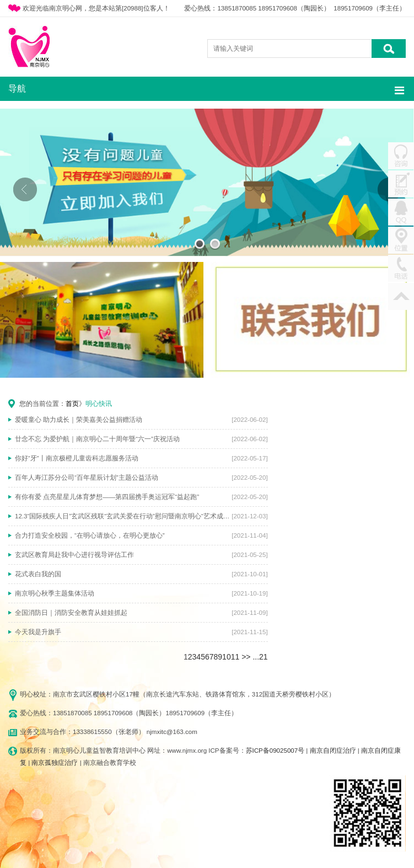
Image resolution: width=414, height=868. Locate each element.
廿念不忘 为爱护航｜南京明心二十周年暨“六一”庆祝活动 (97, 439)
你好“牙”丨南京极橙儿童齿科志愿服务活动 (77, 458)
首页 (72, 404)
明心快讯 (99, 404)
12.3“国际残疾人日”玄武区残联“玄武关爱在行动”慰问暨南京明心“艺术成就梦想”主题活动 (123, 516)
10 (227, 657)
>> (246, 657)
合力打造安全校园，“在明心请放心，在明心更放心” (90, 535)
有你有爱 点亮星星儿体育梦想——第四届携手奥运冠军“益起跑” (107, 497)
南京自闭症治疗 (333, 751)
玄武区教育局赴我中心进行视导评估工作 (74, 555)
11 (235, 657)
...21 (260, 657)
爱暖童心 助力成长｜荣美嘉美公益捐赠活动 (79, 420)
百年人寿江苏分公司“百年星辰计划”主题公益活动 (87, 478)
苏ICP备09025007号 (275, 751)
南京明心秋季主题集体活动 (55, 593)
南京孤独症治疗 (55, 763)
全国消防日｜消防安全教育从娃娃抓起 (71, 613)
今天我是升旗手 (38, 632)
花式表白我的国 (38, 574)
